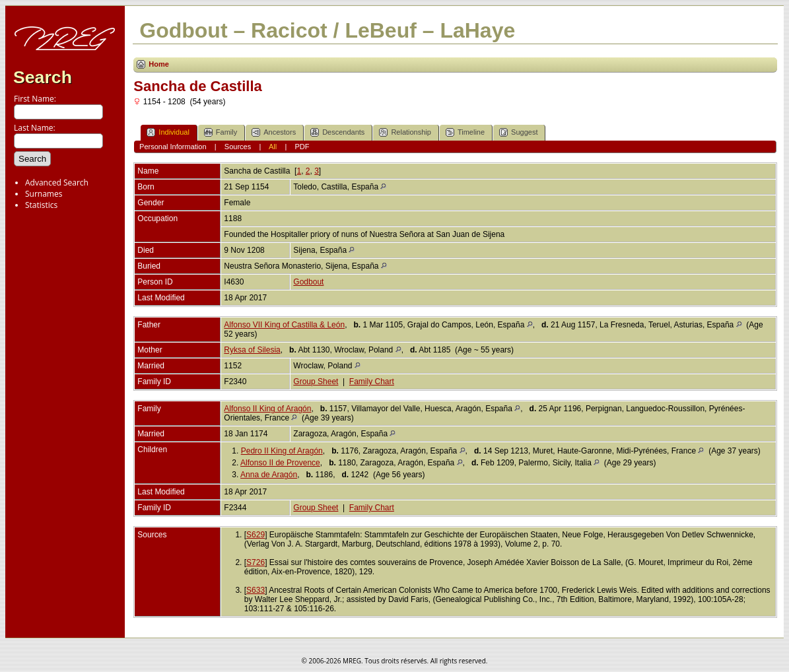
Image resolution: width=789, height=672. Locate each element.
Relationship (405, 132)
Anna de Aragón (269, 475)
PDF (302, 147)
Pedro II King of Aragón (282, 451)
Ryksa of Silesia (252, 350)
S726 (256, 562)
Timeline (465, 132)
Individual (168, 132)
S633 (256, 590)
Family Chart (372, 382)
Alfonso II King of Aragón (267, 409)
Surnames (44, 194)
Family (221, 132)
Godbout (308, 282)
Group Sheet (316, 382)
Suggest (518, 132)
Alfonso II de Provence (280, 463)
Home (159, 64)
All (273, 147)
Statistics (41, 205)
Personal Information (173, 147)
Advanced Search (57, 183)
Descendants (337, 132)
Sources (238, 147)
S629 (256, 535)
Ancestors (274, 132)
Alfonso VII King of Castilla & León (284, 325)
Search (43, 77)
